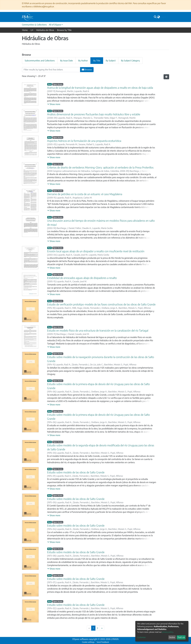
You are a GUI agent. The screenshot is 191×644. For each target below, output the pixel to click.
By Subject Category (130, 61)
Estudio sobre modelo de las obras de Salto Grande (76, 472)
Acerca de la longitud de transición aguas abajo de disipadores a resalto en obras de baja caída (100, 88)
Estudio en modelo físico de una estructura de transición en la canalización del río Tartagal (98, 330)
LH (32, 30)
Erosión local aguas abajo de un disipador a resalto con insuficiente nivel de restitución (96, 251)
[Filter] (51, 70)
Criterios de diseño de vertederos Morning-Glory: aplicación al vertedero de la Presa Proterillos (100, 167)
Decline (172, 637)
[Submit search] (155, 17)
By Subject (111, 61)
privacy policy (168, 632)
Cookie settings (88, 642)
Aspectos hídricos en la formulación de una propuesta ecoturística (84, 141)
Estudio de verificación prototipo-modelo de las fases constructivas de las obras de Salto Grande (101, 304)
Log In (163, 17)
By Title (97, 61)
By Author (83, 61)
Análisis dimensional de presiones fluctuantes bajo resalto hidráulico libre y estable (94, 114)
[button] (158, 17)
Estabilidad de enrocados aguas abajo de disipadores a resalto (82, 278)
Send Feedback (103, 642)
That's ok (181, 637)
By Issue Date (67, 61)
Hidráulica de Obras (45, 30)
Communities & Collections (34, 25)
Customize (141, 637)
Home (25, 30)
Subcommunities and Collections (40, 61)
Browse (87, 70)
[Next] (102, 628)
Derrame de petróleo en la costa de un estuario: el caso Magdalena (85, 194)
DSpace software (80, 639)
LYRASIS (115, 639)
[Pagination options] (166, 77)
